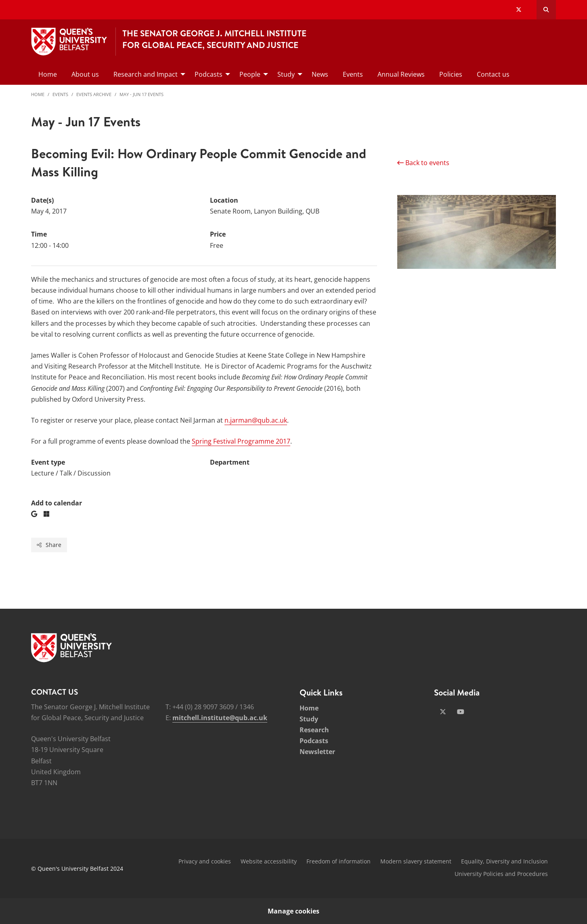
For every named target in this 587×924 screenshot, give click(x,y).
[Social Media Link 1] (443, 712)
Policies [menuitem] (451, 74)
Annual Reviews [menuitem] (401, 74)
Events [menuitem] (353, 74)
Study (309, 719)
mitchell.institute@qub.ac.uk (220, 718)
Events (60, 94)
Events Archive (94, 94)
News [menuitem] (320, 74)
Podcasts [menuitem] (209, 74)
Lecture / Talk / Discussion (71, 473)
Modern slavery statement (416, 861)
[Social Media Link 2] (461, 712)
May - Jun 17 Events (142, 94)
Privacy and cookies (205, 861)
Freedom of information (339, 861)
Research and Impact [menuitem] (146, 74)
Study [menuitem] (286, 74)
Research (314, 730)
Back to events (423, 163)
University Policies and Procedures (501, 874)
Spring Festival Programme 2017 (241, 441)
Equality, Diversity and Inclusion (504, 861)
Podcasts (314, 741)
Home (38, 94)
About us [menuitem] (85, 74)
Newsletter (317, 752)
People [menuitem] (250, 74)
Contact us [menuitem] (493, 74)
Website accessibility (269, 861)
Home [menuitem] (48, 74)
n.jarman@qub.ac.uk (256, 420)
